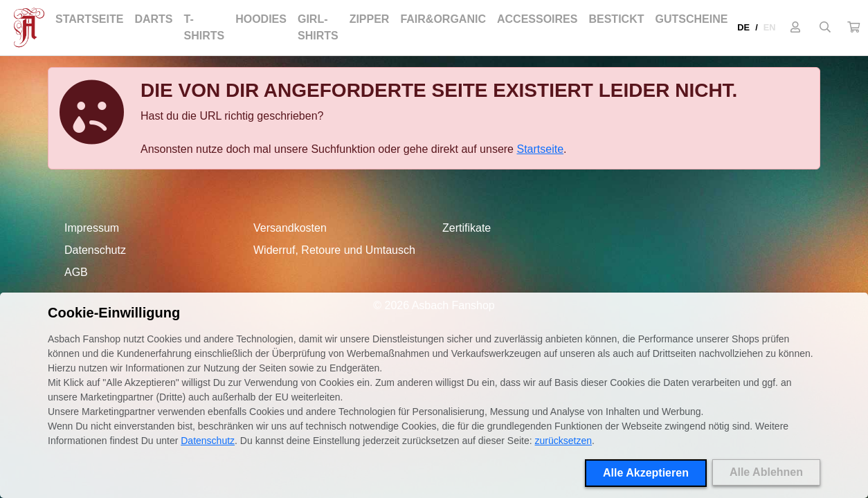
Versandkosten (290, 228)
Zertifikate (467, 228)
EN (770, 27)
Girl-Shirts (318, 27)
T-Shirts (204, 27)
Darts (153, 19)
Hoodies (261, 19)
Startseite (89, 19)
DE (743, 27)
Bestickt (616, 19)
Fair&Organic (443, 19)
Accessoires (537, 19)
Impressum (92, 228)
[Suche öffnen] (825, 28)
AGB (76, 272)
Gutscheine (691, 19)
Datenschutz (95, 250)
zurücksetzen (563, 441)
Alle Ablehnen (766, 472)
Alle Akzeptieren (646, 473)
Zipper (370, 19)
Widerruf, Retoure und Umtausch (334, 250)
